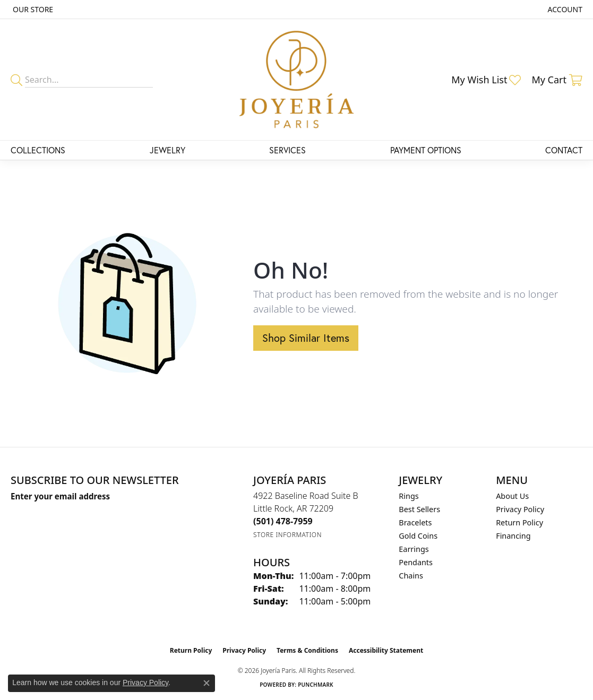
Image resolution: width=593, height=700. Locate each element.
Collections (38, 150)
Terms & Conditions (307, 650)
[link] (32, 9)
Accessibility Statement (386, 650)
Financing (513, 536)
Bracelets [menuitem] (415, 522)
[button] (564, 9)
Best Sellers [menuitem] (419, 509)
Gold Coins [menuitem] (418, 536)
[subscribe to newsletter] (135, 516)
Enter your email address (60, 496)
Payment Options (426, 150)
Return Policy (519, 522)
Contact (564, 150)
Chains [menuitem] (411, 576)
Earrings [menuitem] (414, 549)
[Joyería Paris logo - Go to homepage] (296, 80)
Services (287, 150)
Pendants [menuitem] (416, 562)
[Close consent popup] (207, 683)
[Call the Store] (283, 521)
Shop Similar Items (306, 338)
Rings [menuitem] (409, 496)
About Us (512, 496)
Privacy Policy (520, 509)
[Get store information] (287, 535)
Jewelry (167, 150)
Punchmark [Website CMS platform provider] (316, 685)
